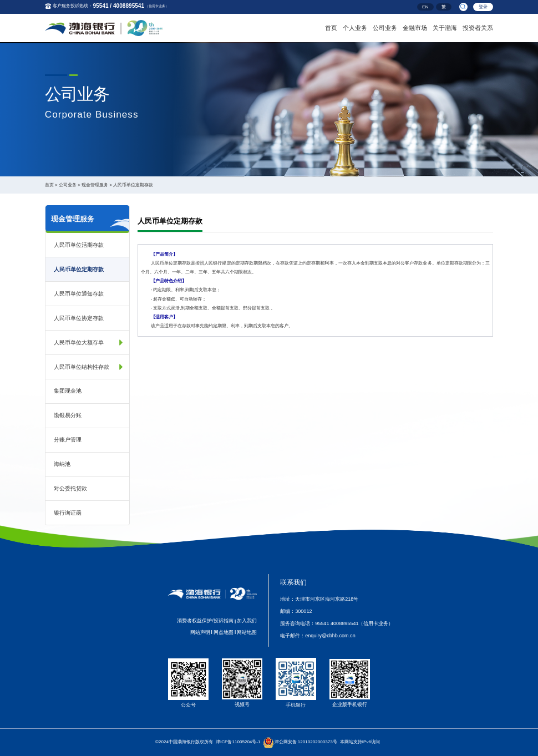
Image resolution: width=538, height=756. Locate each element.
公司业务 (385, 27)
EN (425, 7)
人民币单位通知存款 (79, 294)
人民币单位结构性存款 (82, 367)
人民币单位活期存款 (79, 245)
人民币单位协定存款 (79, 318)
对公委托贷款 (70, 488)
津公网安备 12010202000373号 (306, 742)
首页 (331, 27)
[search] (463, 7)
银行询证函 (68, 513)
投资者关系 (478, 27)
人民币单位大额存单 (79, 343)
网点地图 (224, 632)
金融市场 (415, 27)
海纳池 (62, 464)
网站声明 (200, 632)
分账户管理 (68, 440)
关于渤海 (445, 27)
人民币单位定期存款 (133, 185)
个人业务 (355, 27)
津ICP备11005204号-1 (238, 742)
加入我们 (247, 621)
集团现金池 (68, 391)
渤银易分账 (68, 415)
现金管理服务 (95, 185)
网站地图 (247, 632)
